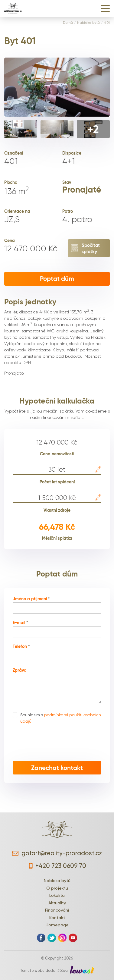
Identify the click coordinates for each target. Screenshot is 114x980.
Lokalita (57, 895)
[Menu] (105, 8)
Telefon (21, 647)
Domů (68, 23)
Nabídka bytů (88, 23)
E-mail (20, 623)
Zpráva (20, 671)
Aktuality (57, 903)
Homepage (57, 925)
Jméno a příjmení (31, 599)
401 (107, 23)
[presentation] (57, 743)
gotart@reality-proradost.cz (57, 853)
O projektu (57, 888)
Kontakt (57, 918)
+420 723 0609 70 (57, 866)
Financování (57, 910)
